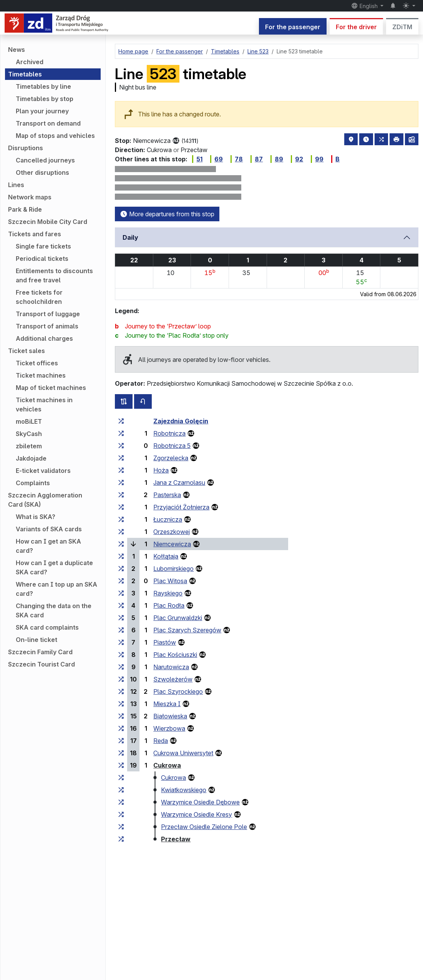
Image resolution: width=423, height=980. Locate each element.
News (17, 50)
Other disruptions (42, 172)
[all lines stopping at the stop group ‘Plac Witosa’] (121, 581)
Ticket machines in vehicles (44, 405)
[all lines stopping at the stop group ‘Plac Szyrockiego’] (121, 691)
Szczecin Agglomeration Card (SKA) (45, 500)
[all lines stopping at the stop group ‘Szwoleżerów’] (121, 679)
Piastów (165, 642)
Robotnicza (169, 433)
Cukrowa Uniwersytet (183, 753)
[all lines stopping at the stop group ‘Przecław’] (121, 839)
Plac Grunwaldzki (178, 618)
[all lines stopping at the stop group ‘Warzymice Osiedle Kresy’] (121, 814)
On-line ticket (36, 640)
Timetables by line (43, 86)
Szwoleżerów (173, 679)
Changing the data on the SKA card (54, 610)
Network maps (30, 197)
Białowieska (170, 716)
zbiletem (29, 446)
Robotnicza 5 (172, 446)
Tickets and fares (35, 234)
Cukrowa (167, 765)
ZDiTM (402, 27)
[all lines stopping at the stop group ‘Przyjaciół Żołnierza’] (121, 507)
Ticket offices (37, 363)
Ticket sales (27, 351)
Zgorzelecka (171, 458)
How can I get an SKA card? (48, 546)
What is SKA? (36, 517)
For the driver (356, 27)
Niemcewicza (172, 544)
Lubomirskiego (173, 569)
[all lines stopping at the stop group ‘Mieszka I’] (121, 704)
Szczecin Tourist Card (41, 664)
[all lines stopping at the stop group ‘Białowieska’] (121, 716)
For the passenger (293, 27)
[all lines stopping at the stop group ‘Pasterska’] (121, 495)
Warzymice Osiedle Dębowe (200, 802)
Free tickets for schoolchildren (39, 297)
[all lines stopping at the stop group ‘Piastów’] (121, 642)
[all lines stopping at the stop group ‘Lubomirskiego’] (121, 569)
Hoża (161, 470)
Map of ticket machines (51, 388)
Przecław (176, 839)
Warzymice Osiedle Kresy (197, 814)
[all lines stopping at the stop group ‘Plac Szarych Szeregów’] (121, 630)
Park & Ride (25, 209)
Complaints (33, 483)
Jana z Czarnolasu (179, 483)
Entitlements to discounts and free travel (54, 275)
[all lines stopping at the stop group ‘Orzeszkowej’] (121, 532)
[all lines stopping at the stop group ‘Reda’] (121, 741)
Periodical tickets (42, 259)
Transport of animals (47, 326)
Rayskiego (168, 593)
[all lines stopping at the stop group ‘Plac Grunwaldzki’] (121, 618)
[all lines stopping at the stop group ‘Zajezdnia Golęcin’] (121, 421)
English (365, 6)
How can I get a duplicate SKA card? (54, 567)
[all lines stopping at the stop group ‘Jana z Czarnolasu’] (121, 483)
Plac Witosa (170, 581)
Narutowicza (171, 667)
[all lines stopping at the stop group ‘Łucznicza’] (121, 519)
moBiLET (29, 421)
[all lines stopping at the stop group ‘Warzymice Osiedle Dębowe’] (121, 802)
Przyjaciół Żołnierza (181, 507)
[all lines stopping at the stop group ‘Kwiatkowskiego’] (121, 790)
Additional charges (44, 338)
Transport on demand (48, 123)
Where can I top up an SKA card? (56, 589)
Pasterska (167, 495)
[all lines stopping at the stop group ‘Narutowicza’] (121, 667)
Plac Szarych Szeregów (187, 630)
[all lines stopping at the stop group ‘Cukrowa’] (121, 765)
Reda (161, 741)
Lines (16, 185)
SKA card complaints (47, 627)
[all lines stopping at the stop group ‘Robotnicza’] (121, 433)
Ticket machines (41, 375)
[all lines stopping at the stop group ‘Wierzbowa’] (121, 728)
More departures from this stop (167, 214)
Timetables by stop (45, 99)
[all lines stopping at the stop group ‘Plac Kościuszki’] (121, 655)
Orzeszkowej (172, 532)
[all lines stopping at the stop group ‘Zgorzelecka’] (121, 458)
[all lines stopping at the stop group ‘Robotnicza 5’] (121, 446)
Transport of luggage (48, 314)
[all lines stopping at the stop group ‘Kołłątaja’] (121, 556)
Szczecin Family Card (40, 652)
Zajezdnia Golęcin (181, 421)
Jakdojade (31, 458)
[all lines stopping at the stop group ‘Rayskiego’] (121, 593)
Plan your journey (42, 111)
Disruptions (26, 148)
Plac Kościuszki (175, 655)
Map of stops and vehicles (55, 136)
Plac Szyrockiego (178, 691)
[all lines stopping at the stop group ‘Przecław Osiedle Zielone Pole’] (121, 827)
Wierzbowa (169, 728)
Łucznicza (168, 519)
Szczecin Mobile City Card (48, 222)
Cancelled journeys (45, 160)
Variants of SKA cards (49, 529)
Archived (30, 62)
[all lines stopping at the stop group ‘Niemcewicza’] (121, 544)
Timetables (25, 74)
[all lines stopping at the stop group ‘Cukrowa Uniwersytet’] (121, 753)
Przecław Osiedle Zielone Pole (204, 827)
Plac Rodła (169, 605)
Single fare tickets (43, 246)
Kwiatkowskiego (184, 790)
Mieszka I (167, 704)
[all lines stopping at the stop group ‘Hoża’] (121, 470)
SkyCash (29, 434)
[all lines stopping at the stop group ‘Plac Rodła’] (121, 605)
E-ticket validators (43, 471)
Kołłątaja (166, 556)
